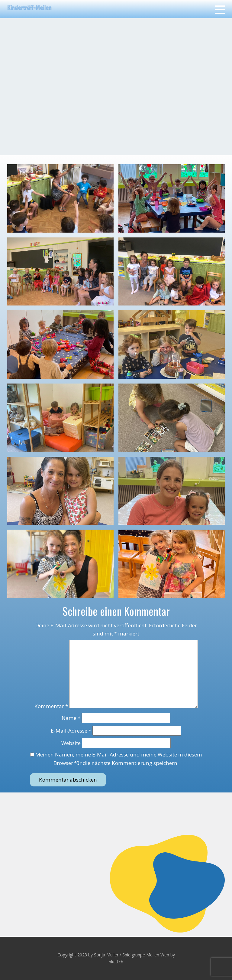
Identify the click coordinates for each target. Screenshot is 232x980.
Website (71, 743)
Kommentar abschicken (68, 780)
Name (71, 718)
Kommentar (51, 706)
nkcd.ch (116, 962)
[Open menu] (220, 10)
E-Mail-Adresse (71, 731)
